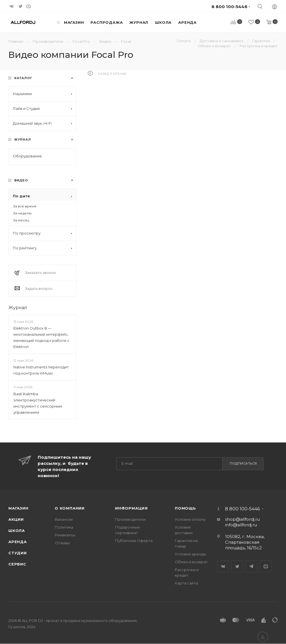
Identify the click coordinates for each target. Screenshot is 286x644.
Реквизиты (65, 535)
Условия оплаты (190, 519)
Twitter (237, 566)
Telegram (252, 566)
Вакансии (64, 519)
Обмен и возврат (191, 562)
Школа (17, 531)
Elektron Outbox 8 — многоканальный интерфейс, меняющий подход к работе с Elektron (41, 337)
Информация (131, 508)
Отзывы (62, 543)
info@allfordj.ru (241, 525)
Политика (64, 527)
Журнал (18, 308)
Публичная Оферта (134, 541)
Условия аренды (190, 554)
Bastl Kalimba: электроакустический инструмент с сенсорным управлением (38, 403)
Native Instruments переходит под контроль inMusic (41, 370)
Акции (16, 519)
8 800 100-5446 (242, 509)
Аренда (18, 542)
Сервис (17, 564)
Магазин (18, 508)
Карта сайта (186, 583)
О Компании (70, 508)
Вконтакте (223, 566)
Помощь (185, 508)
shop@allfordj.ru (242, 519)
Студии (18, 553)
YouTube (266, 566)
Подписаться (243, 463)
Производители (130, 519)
